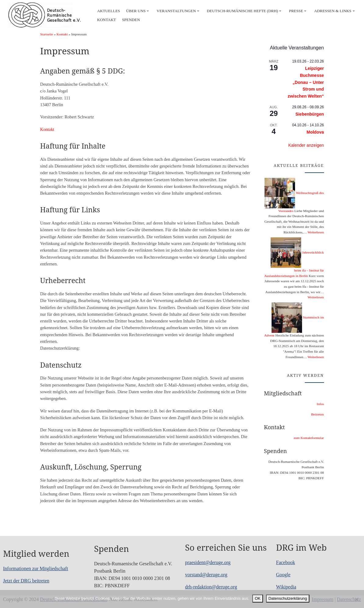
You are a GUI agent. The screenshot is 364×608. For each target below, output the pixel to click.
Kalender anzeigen (306, 145)
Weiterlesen (316, 232)
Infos (320, 404)
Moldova (315, 132)
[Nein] (356, 599)
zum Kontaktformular (309, 438)
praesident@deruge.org (208, 562)
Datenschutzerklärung (288, 598)
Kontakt (62, 34)
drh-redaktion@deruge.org (211, 587)
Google (283, 575)
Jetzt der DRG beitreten (26, 581)
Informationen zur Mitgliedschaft (36, 568)
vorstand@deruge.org (206, 575)
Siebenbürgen (310, 114)
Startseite (47, 34)
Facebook (286, 562)
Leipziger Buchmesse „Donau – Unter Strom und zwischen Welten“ (306, 82)
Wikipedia (286, 587)
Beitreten (318, 414)
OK (258, 598)
